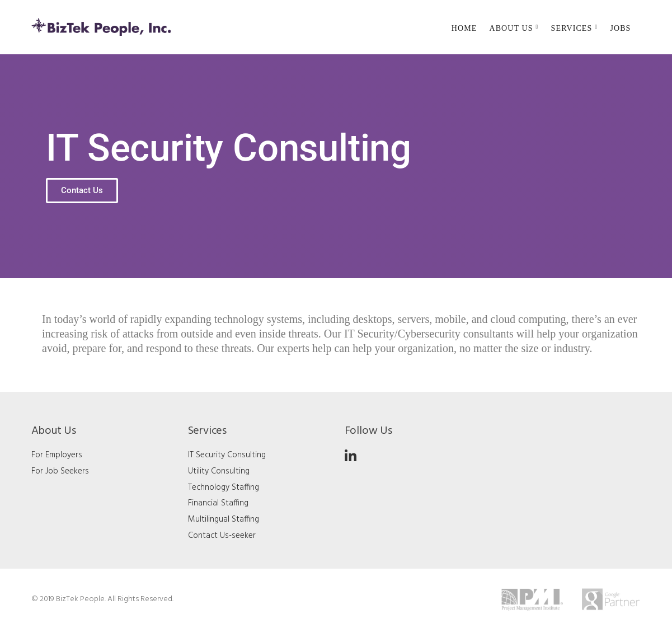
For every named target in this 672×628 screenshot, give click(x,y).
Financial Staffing (218, 503)
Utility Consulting (219, 471)
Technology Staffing (224, 488)
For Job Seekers (60, 471)
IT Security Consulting (227, 455)
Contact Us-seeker (222, 536)
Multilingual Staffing (224, 519)
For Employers (57, 455)
